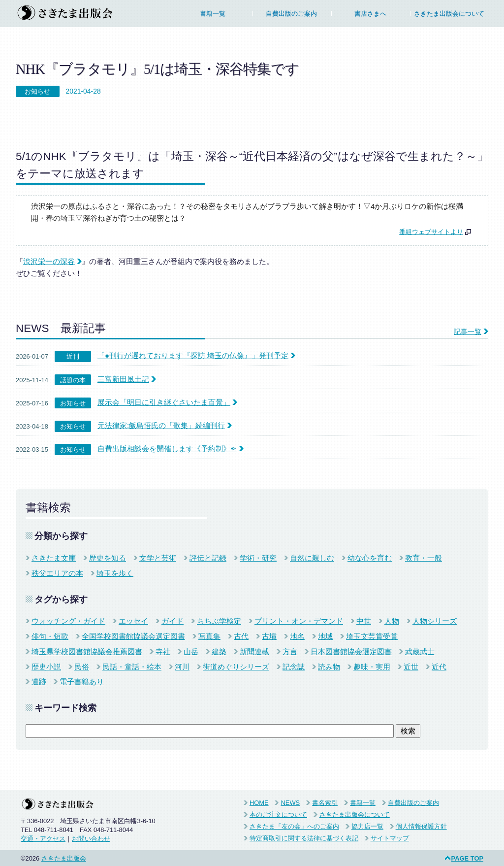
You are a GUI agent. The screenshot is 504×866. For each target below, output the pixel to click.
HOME (259, 803)
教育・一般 (424, 558)
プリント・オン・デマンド (299, 621)
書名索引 (325, 803)
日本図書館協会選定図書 (351, 651)
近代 (439, 667)
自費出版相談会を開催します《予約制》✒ (167, 449)
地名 (297, 636)
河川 (182, 667)
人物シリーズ (435, 621)
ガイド (173, 621)
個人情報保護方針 (421, 826)
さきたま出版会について (449, 14)
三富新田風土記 (123, 379)
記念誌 (294, 667)
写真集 (209, 636)
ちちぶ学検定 (219, 621)
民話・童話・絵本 (132, 667)
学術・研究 (258, 558)
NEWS (290, 803)
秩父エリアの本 (57, 573)
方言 (290, 651)
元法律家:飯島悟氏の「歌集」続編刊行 (161, 425)
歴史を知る (108, 558)
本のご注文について (278, 815)
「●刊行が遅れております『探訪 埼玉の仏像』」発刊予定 (193, 355)
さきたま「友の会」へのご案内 (294, 826)
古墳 (269, 636)
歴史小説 (46, 667)
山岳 (191, 651)
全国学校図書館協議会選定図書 (133, 636)
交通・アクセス (43, 839)
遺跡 (39, 682)
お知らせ (37, 91)
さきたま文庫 (54, 558)
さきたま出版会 (64, 858)
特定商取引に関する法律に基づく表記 (304, 838)
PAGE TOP (467, 858)
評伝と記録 (208, 558)
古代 (241, 636)
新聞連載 (254, 651)
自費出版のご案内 (291, 14)
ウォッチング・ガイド (68, 621)
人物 (392, 621)
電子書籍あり (82, 682)
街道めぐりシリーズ (236, 667)
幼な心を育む (370, 558)
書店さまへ (370, 14)
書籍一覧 (213, 14)
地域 (325, 636)
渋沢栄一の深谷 (49, 261)
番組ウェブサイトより (431, 232)
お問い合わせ (91, 839)
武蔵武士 (420, 651)
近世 (411, 667)
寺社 (163, 651)
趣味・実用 (372, 667)
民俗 (82, 667)
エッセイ (133, 621)
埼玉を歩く (115, 573)
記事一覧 (468, 332)
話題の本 (73, 380)
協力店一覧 (367, 826)
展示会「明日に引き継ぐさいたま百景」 (164, 402)
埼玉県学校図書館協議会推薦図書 (87, 651)
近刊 (73, 356)
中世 (364, 621)
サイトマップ (390, 838)
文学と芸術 (158, 558)
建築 (219, 651)
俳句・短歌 (50, 636)
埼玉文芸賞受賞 (372, 636)
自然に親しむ (312, 558)
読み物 (329, 667)
